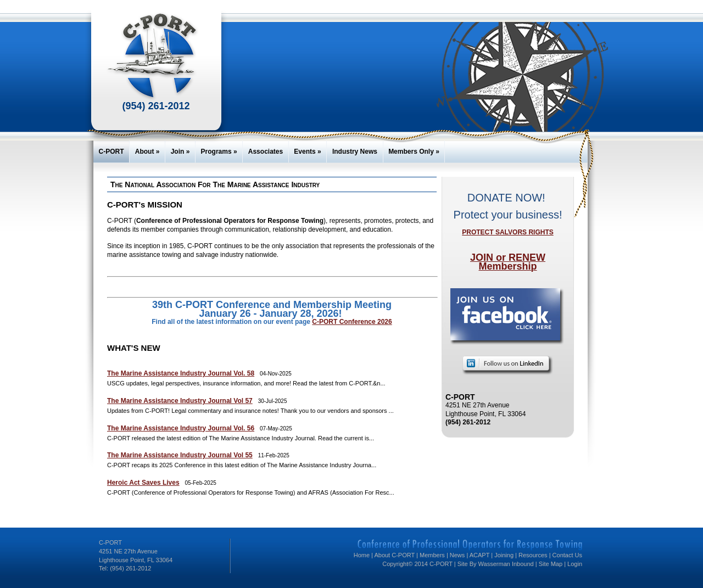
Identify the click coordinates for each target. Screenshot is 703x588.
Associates (266, 152)
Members (432, 555)
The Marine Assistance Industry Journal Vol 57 (180, 401)
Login (575, 564)
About (147, 152)
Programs (219, 152)
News (457, 555)
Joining (504, 555)
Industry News (355, 152)
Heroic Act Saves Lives (143, 483)
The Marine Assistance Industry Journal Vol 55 (180, 455)
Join (180, 152)
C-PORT (111, 152)
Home (362, 555)
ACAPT (479, 555)
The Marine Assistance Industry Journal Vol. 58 (181, 373)
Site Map (551, 564)
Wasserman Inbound (506, 564)
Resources (533, 555)
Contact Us (567, 555)
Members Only (414, 152)
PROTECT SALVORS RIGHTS (507, 232)
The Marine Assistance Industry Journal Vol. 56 (181, 428)
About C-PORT (394, 555)
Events (307, 152)
